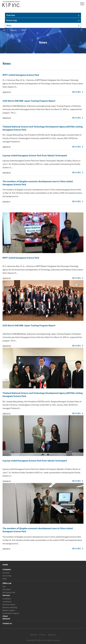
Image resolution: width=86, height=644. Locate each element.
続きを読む (77, 92)
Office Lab (7, 583)
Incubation (7, 599)
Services (6, 595)
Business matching (10, 607)
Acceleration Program (11, 613)
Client (5, 616)
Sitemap (33, 635)
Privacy (42, 635)
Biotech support (9, 610)
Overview (11, 15)
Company (7, 569)
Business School (9, 604)
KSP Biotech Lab (9, 592)
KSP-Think (6, 589)
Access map (12, 20)
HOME (5, 565)
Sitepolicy (52, 635)
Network (6, 619)
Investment (7, 602)
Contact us (7, 623)
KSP (4, 587)
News (9, 25)
